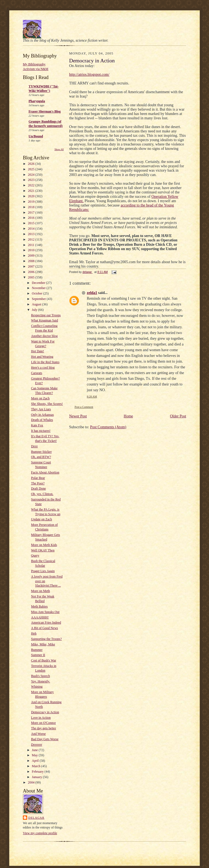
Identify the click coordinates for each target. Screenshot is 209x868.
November (39, 288)
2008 (32, 261)
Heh (34, 633)
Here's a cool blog (43, 368)
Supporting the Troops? (46, 639)
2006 (32, 272)
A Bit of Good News (44, 628)
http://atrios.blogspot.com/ (89, 75)
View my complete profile (40, 833)
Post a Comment (84, 407)
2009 (32, 256)
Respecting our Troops (46, 315)
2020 (32, 196)
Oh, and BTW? (41, 457)
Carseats (37, 373)
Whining (37, 687)
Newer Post (78, 416)
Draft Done (38, 488)
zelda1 (92, 293)
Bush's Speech (40, 676)
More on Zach (40, 398)
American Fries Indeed (46, 623)
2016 (32, 218)
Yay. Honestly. (41, 681)
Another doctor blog (44, 336)
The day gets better (44, 728)
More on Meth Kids (44, 545)
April (36, 761)
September (39, 299)
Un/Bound (36, 136)
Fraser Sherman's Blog (45, 111)
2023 (32, 180)
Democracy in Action (45, 712)
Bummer (37, 650)
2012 (32, 239)
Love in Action (41, 718)
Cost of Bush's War (44, 660)
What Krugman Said (44, 320)
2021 (32, 191)
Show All (59, 149)
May (35, 755)
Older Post (178, 416)
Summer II (38, 655)
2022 (32, 185)
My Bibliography (34, 64)
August (37, 304)
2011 (32, 245)
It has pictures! (41, 431)
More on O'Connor (43, 723)
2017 (32, 213)
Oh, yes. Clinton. (42, 494)
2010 (32, 250)
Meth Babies (39, 606)
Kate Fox (37, 425)
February (38, 772)
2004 (32, 782)
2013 (32, 234)
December (39, 283)
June (35, 750)
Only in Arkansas (42, 415)
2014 (32, 229)
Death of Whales (42, 420)
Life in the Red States (45, 362)
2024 (32, 175)
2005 (32, 277)
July (35, 310)
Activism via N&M (36, 69)
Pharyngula (37, 101)
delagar (36, 818)
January (37, 777)
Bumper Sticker (41, 452)
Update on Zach (42, 519)
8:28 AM (92, 397)
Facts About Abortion (45, 472)
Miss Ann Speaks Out (45, 612)
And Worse (38, 734)
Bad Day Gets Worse (45, 739)
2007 (32, 266)
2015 (32, 223)
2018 (32, 207)
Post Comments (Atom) (108, 427)
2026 (32, 164)
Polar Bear (38, 478)
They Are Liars (41, 409)
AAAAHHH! (40, 617)
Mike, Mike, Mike (43, 644)
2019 (32, 202)
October (38, 293)
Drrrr (34, 446)
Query (35, 556)
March (36, 766)
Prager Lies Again (43, 571)
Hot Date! (38, 351)
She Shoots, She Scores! (47, 404)
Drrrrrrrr (37, 745)
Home (128, 416)
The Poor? (38, 483)
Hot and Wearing (42, 357)
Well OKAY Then (43, 550)
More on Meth (41, 591)
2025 (32, 169)
